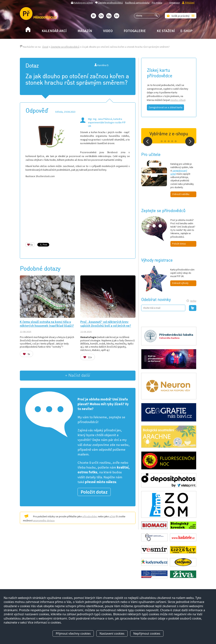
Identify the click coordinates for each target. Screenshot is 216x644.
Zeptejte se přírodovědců (110, 3)
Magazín (85, 31)
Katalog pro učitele (83, 3)
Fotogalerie (135, 31)
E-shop (186, 31)
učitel (112, 516)
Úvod (45, 47)
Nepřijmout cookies (147, 634)
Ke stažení (166, 31)
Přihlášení (190, 3)
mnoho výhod (178, 100)
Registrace (175, 3)
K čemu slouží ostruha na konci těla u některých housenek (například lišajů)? (47, 324)
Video (108, 31)
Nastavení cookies (112, 634)
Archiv (193, 301)
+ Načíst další (78, 375)
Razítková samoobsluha (137, 3)
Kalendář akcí (54, 31)
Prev (148, 141)
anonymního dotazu (44, 520)
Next (190, 141)
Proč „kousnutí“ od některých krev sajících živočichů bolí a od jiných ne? (106, 324)
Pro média (157, 3)
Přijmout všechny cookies (73, 634)
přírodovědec (90, 516)
